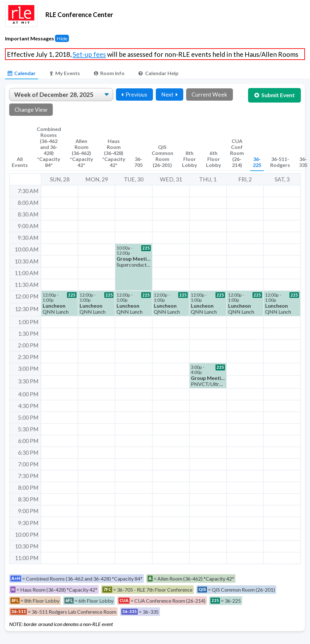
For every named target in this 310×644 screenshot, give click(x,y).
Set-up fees (89, 54)
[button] (134, 267)
